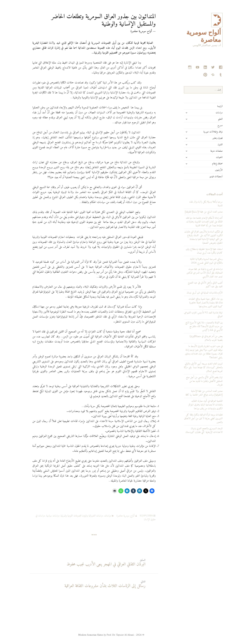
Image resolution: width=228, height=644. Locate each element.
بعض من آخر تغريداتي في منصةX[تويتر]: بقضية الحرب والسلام (194, 338)
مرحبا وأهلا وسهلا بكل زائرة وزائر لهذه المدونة (194, 204)
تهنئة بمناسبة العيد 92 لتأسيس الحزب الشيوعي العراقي (191, 315)
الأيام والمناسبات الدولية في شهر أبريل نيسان (192, 293)
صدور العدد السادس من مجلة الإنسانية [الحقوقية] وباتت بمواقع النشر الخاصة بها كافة (192, 393)
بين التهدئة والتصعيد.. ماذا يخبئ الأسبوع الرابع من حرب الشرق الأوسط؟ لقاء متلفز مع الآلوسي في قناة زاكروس (192, 326)
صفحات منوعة (204, 151)
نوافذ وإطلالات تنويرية (201, 132)
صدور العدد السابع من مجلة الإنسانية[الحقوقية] (191, 212)
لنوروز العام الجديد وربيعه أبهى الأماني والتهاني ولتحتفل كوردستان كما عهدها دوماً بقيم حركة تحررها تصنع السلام (191, 367)
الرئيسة (208, 106)
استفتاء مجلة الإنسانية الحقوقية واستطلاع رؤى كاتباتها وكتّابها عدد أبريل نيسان (192, 251)
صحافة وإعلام (205, 164)
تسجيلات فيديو (204, 176)
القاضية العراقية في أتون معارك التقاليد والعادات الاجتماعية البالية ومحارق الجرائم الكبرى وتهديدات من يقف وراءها (193, 405)
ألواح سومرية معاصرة (113, 516)
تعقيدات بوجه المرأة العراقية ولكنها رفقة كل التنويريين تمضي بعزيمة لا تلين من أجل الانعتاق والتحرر (191, 418)
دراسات (207, 113)
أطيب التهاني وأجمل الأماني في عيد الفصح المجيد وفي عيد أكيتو (193, 285)
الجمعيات (207, 157)
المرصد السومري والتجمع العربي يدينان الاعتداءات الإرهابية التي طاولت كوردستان (192, 430)
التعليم (208, 119)
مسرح (208, 125)
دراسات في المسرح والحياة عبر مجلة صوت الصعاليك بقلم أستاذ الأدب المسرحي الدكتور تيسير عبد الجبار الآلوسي (192, 273)
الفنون (208, 145)
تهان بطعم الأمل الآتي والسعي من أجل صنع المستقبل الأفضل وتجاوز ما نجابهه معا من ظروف (192, 381)
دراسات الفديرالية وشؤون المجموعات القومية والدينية (70, 516)
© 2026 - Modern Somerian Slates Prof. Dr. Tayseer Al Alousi (99, 635)
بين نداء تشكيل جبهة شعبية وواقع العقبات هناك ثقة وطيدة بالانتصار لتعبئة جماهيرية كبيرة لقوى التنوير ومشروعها (193, 303)
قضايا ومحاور (205, 138)
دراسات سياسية (41, 516)
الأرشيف (207, 170)
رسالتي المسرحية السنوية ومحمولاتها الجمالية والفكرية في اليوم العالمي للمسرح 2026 (194, 261)
